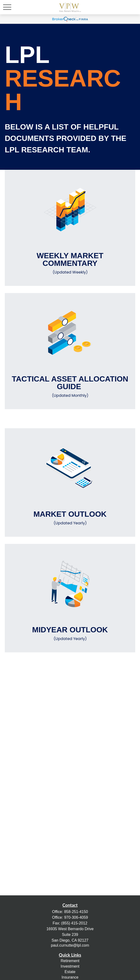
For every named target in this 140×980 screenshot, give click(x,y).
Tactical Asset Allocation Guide (70, 387)
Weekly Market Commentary (70, 263)
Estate (70, 972)
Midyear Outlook (70, 634)
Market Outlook (70, 518)
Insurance (70, 977)
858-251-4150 (76, 912)
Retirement (70, 961)
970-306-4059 (76, 917)
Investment (70, 966)
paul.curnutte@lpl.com (70, 945)
